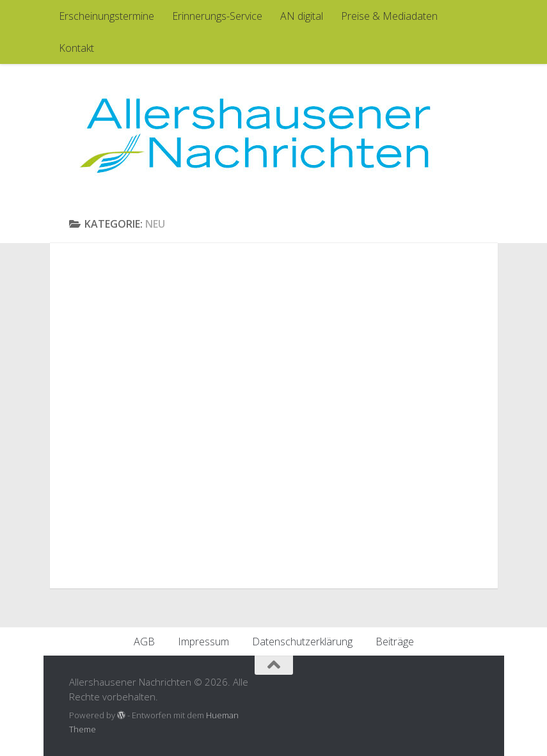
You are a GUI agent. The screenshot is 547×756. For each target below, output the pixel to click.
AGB (144, 642)
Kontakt (76, 48)
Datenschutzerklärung (302, 642)
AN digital (302, 16)
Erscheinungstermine (107, 16)
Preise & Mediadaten (389, 16)
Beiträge (395, 642)
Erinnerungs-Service (217, 16)
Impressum (203, 642)
